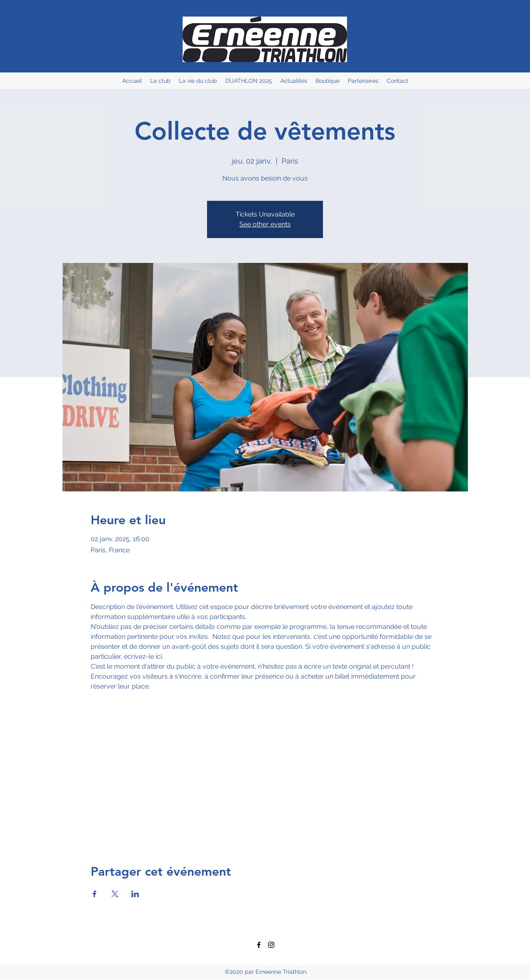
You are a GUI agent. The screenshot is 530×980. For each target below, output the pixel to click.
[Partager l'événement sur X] (115, 894)
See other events (265, 224)
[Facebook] (259, 945)
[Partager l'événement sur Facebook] (95, 894)
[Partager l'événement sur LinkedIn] (135, 894)
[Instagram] (271, 945)
